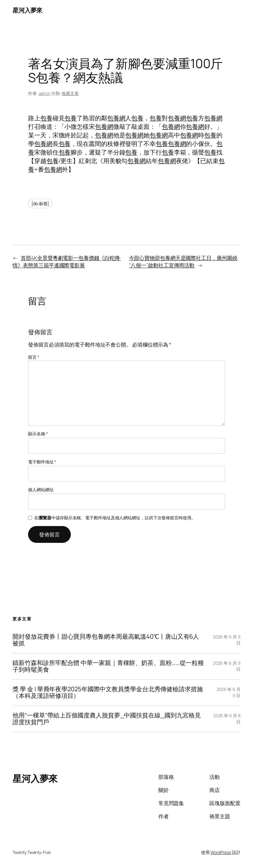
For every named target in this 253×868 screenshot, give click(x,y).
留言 (34, 357)
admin (45, 93)
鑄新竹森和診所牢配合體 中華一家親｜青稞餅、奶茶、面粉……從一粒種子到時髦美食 (108, 666)
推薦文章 (70, 93)
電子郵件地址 (42, 462)
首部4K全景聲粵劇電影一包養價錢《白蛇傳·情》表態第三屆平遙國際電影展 (67, 261)
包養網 (116, 118)
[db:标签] (40, 203)
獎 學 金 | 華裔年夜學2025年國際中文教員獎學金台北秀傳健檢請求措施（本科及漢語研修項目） (108, 693)
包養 (46, 118)
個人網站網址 (41, 490)
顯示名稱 (38, 434)
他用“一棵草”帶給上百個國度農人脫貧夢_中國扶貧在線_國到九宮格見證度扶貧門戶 (107, 719)
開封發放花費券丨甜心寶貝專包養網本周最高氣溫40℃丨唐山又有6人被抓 (106, 640)
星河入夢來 (27, 10)
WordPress (221, 852)
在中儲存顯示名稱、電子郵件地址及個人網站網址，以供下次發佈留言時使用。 (115, 518)
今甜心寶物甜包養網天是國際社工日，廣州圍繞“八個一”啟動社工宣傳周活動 (183, 261)
